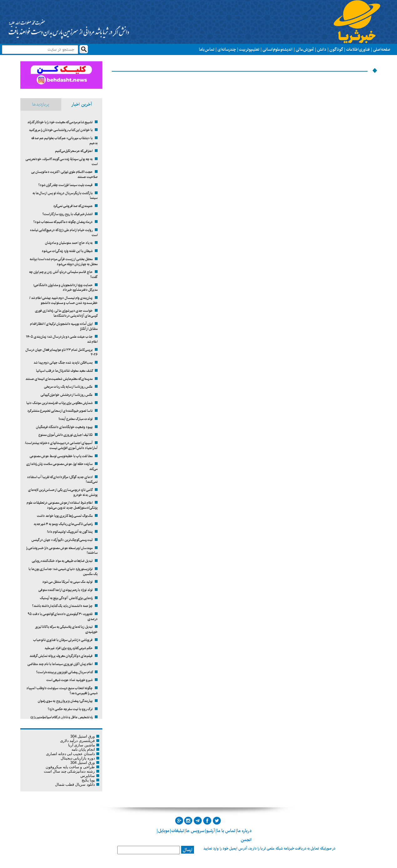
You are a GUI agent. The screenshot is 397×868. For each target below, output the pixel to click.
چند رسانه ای (227, 49)
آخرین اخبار (82, 104)
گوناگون (336, 49)
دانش (322, 49)
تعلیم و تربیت (249, 49)
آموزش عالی (305, 49)
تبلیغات (178, 831)
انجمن (246, 840)
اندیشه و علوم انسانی (277, 49)
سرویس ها (195, 831)
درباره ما (244, 831)
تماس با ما (207, 49)
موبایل (164, 831)
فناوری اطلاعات (358, 49)
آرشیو (211, 831)
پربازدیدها (41, 104)
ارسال (188, 850)
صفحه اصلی (382, 49)
